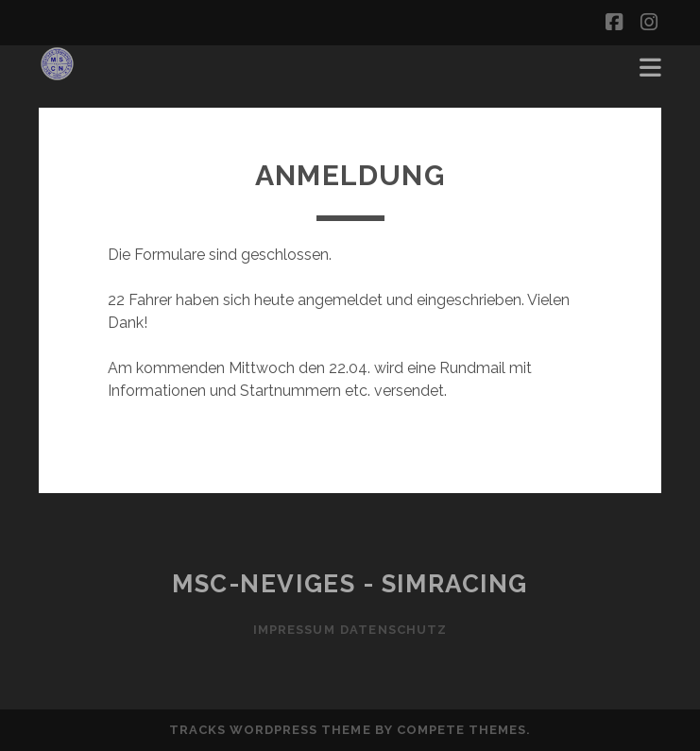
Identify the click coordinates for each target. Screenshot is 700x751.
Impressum (287, 630)
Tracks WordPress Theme (270, 730)
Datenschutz (400, 630)
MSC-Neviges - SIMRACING (350, 584)
